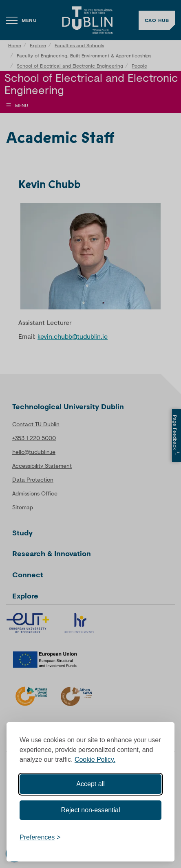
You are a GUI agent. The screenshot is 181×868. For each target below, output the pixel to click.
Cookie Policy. (95, 759)
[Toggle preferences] (40, 837)
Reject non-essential (91, 810)
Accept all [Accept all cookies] (90, 784)
